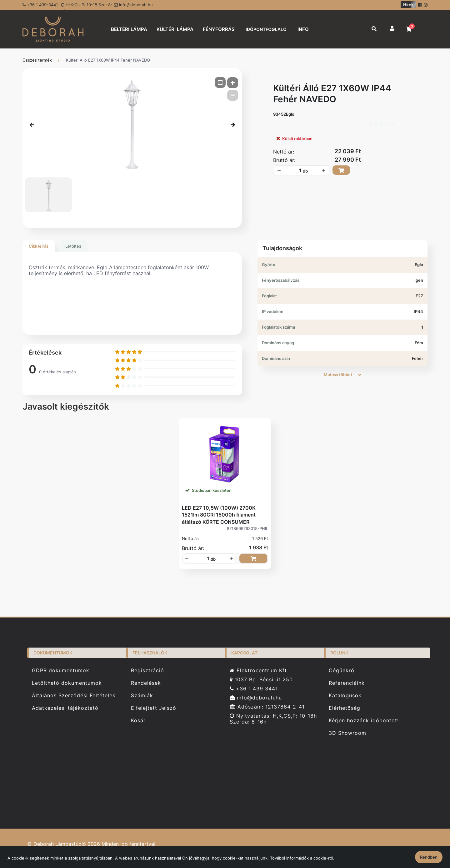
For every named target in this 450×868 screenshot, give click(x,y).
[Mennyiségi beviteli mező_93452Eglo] (298, 170)
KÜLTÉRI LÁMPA (175, 29)
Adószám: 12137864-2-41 (267, 707)
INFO (303, 29)
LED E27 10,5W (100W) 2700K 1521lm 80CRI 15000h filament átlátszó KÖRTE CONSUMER (219, 515)
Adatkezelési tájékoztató (65, 708)
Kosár (138, 721)
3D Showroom (347, 733)
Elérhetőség (345, 708)
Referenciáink (347, 683)
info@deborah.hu (133, 5)
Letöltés (73, 246)
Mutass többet (342, 375)
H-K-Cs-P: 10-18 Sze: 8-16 (87, 6)
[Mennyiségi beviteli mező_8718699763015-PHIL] (206, 558)
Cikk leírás (39, 246)
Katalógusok (345, 696)
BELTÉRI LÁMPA (129, 29)
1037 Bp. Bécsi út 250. (262, 680)
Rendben (429, 857)
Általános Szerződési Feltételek (74, 696)
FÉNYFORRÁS (219, 29)
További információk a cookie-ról (302, 858)
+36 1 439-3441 (40, 5)
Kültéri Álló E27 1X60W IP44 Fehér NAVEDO (108, 60)
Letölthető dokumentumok (67, 683)
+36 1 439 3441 (254, 689)
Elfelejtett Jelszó (154, 708)
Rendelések (146, 683)
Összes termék (37, 60)
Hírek (408, 5)
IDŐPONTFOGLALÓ (266, 29)
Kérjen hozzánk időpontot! (364, 721)
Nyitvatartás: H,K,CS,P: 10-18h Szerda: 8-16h (273, 719)
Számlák (142, 696)
